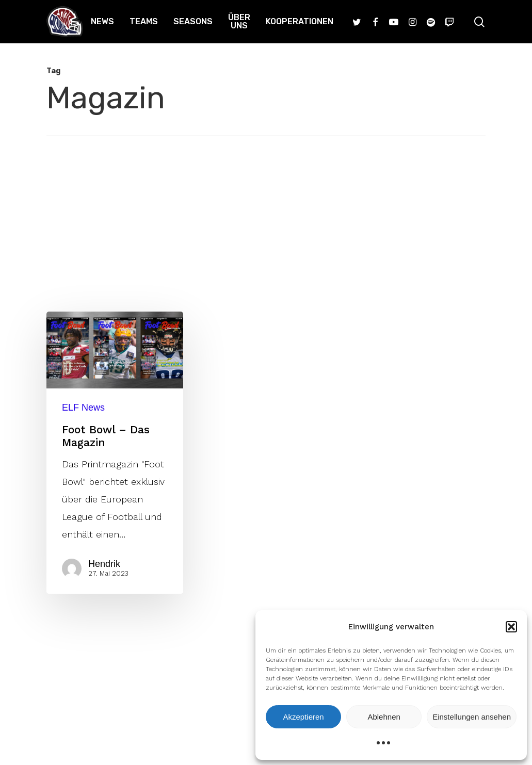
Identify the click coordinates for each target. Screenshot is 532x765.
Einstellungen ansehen (472, 717)
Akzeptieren (303, 717)
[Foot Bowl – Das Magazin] (115, 453)
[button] (511, 627)
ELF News (83, 408)
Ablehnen (384, 717)
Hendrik (104, 564)
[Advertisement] (266, 214)
